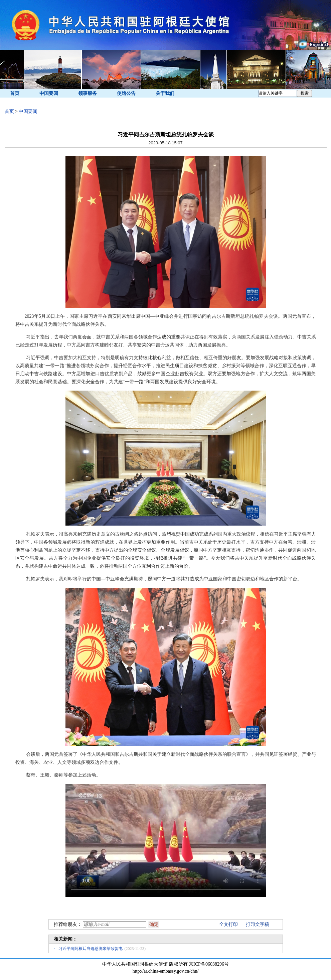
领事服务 (88, 93)
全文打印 (228, 924)
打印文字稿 (258, 924)
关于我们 (165, 93)
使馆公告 (126, 93)
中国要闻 (49, 93)
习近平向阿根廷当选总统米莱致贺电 (91, 949)
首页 (15, 93)
